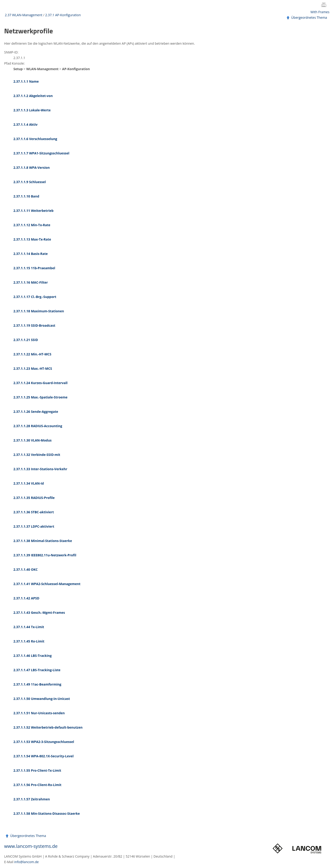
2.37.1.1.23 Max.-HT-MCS (33, 368)
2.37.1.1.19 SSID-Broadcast (34, 325)
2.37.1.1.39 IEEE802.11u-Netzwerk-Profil (45, 555)
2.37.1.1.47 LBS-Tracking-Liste (37, 670)
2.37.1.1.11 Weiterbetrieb (33, 211)
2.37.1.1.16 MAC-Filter (31, 282)
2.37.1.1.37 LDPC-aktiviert (34, 526)
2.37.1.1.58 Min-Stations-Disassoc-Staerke (47, 813)
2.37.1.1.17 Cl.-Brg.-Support (35, 297)
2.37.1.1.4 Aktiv (25, 124)
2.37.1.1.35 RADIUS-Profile (34, 498)
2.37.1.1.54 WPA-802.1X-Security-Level (43, 756)
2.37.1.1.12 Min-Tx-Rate (32, 225)
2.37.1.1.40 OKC (26, 569)
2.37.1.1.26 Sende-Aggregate (36, 412)
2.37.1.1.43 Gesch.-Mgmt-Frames (39, 613)
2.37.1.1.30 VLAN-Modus (32, 440)
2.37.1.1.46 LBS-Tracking (32, 656)
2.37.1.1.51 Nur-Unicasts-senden (39, 713)
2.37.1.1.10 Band (26, 196)
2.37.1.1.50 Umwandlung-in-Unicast (42, 699)
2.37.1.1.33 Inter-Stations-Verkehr (40, 469)
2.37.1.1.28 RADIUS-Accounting (38, 426)
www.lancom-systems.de (31, 846)
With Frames (320, 12)
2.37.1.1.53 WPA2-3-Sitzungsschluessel (44, 742)
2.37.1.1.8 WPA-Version (32, 168)
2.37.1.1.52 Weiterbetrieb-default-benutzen (48, 727)
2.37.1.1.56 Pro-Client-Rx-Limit (37, 785)
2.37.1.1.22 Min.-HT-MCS (32, 354)
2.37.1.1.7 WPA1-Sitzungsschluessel (41, 153)
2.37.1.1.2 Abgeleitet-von (33, 96)
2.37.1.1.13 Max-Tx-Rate (32, 239)
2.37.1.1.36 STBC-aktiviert (34, 512)
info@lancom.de (27, 862)
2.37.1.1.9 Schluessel (30, 182)
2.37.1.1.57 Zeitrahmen (32, 799)
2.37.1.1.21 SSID (26, 340)
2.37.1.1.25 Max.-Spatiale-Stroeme (40, 397)
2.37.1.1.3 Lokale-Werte (32, 110)
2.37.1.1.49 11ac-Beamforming (37, 684)
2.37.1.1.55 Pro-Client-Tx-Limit (37, 770)
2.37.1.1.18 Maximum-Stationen (39, 311)
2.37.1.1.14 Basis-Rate (31, 254)
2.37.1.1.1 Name (26, 81)
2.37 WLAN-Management (24, 15)
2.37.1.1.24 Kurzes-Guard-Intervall (40, 383)
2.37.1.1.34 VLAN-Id (29, 483)
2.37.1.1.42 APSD (26, 598)
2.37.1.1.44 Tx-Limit (29, 627)
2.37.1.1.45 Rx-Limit (29, 641)
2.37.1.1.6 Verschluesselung (35, 139)
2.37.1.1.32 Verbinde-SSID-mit (37, 455)
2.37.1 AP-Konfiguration (63, 15)
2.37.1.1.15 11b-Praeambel (34, 268)
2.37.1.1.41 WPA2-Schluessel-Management (47, 584)
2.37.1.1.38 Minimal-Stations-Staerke (43, 541)
